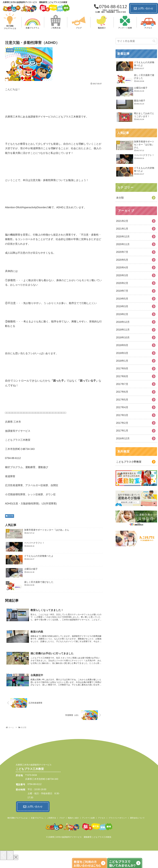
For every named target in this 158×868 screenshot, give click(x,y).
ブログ (62, 818)
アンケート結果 (88, 818)
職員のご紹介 (73, 818)
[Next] (10, 855)
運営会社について (137, 818)
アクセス (102, 818)
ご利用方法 (51, 818)
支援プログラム (37, 818)
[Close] (16, 857)
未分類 (10, 516)
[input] (136, 41)
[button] (154, 41)
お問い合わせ (144, 9)
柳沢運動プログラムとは (18, 818)
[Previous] (3, 855)
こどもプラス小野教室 (129, 462)
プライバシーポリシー (118, 818)
